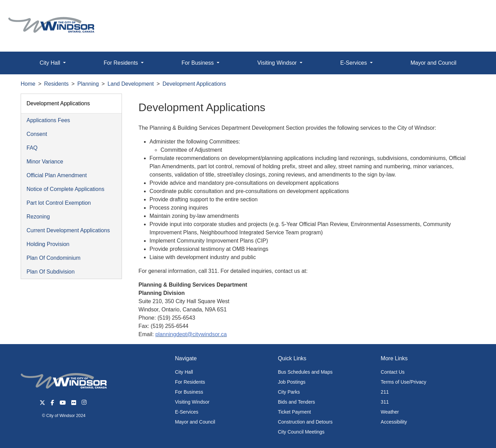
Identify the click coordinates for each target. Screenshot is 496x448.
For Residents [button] (122, 63)
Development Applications (194, 84)
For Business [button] (198, 63)
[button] (475, 13)
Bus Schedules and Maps (305, 372)
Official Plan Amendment (57, 175)
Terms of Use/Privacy (403, 382)
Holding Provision (48, 244)
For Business (189, 392)
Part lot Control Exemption (59, 203)
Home (28, 84)
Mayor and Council (433, 63)
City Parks (289, 392)
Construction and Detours (305, 422)
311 (385, 402)
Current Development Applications (68, 230)
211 (385, 392)
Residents (56, 84)
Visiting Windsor (192, 402)
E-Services (187, 412)
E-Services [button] (354, 63)
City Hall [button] (51, 63)
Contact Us (392, 372)
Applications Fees (48, 120)
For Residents (190, 382)
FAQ (32, 148)
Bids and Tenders (297, 402)
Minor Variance (45, 162)
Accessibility (394, 422)
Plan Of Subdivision (51, 272)
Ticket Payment (294, 412)
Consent (37, 134)
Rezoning (38, 217)
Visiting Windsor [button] (278, 63)
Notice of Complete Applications (65, 189)
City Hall (184, 372)
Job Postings (292, 382)
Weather (390, 412)
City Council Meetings (301, 432)
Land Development (131, 84)
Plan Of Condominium (54, 258)
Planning (88, 84)
